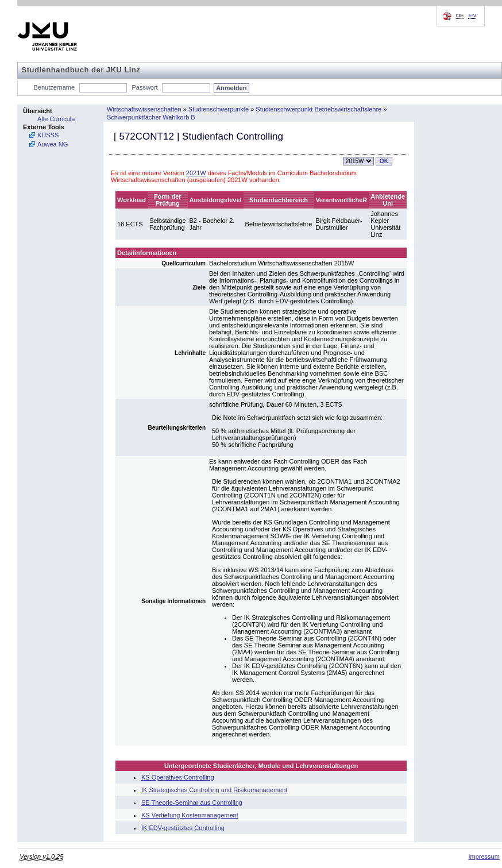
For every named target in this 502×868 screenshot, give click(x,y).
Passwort (144, 87)
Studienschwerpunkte (219, 109)
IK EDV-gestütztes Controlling (183, 828)
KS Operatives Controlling (178, 777)
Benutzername (55, 87)
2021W (196, 173)
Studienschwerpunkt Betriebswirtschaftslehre (318, 109)
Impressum (484, 857)
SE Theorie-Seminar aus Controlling (192, 803)
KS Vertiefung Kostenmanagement (190, 815)
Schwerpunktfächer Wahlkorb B (151, 117)
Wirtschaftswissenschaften (144, 109)
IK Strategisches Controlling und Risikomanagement (214, 790)
